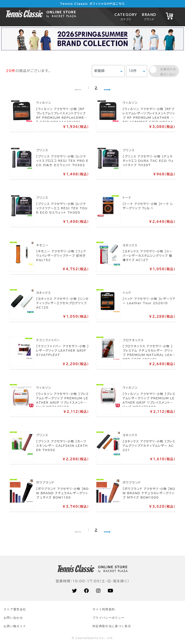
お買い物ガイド (15, 626)
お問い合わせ (13, 618)
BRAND (149, 16)
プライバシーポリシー (109, 618)
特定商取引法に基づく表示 (112, 626)
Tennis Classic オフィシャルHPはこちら (93, 4)
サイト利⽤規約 (104, 609)
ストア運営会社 (15, 609)
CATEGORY (126, 16)
